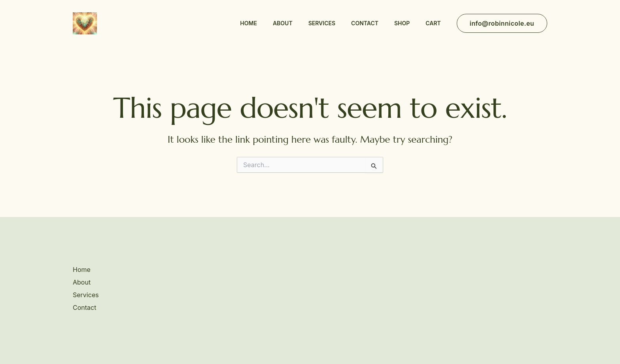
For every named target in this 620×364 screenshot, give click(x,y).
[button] (502, 23)
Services (322, 23)
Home (249, 23)
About (283, 23)
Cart (433, 23)
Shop (402, 23)
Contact (365, 23)
